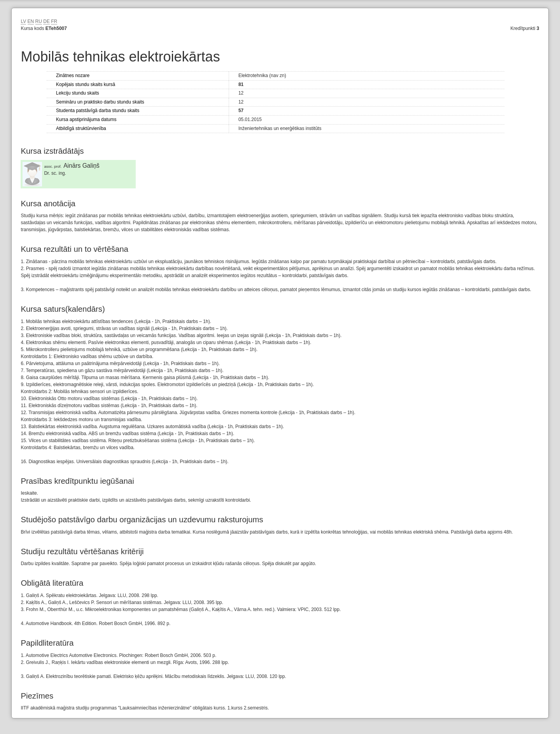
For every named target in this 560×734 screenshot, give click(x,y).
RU (39, 21)
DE (46, 21)
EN (31, 21)
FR (54, 21)
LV (23, 21)
